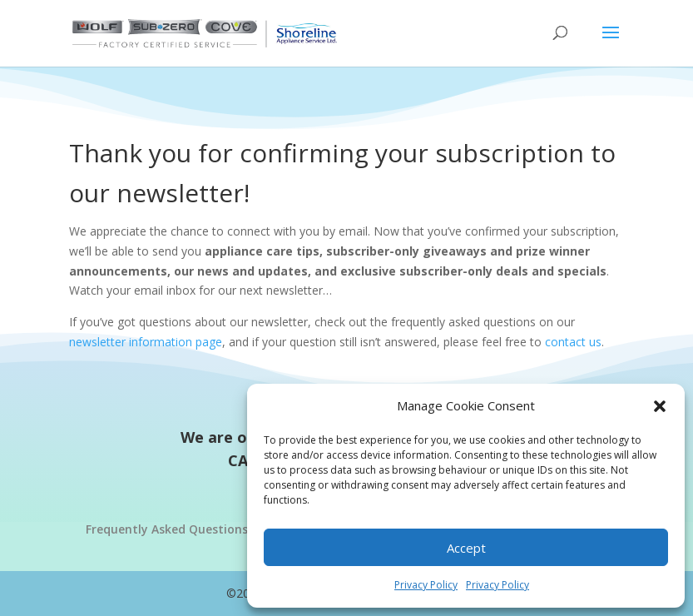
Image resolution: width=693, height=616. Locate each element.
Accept (466, 548)
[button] (660, 406)
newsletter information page (146, 342)
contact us (573, 342)
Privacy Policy (426, 585)
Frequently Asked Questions (167, 529)
